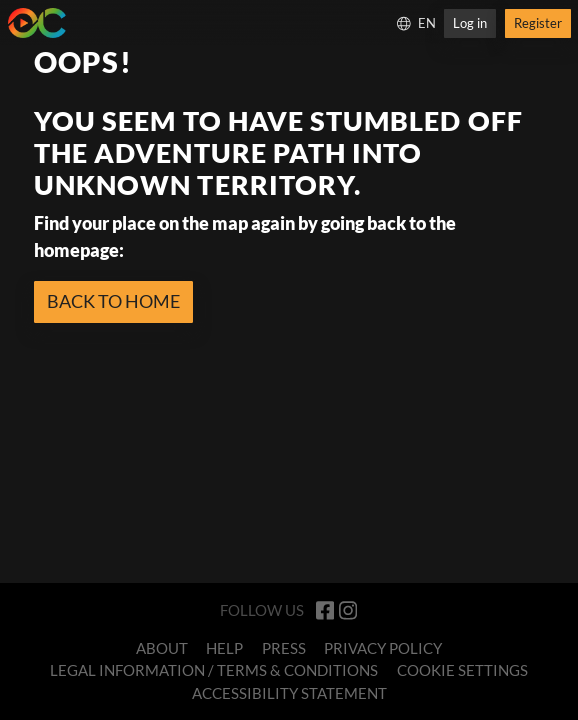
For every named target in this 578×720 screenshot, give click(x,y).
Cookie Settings (462, 670)
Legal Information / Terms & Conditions (214, 670)
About (162, 648)
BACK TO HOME (113, 301)
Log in (470, 23)
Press (284, 648)
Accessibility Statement (289, 693)
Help (224, 648)
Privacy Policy (383, 648)
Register (538, 23)
